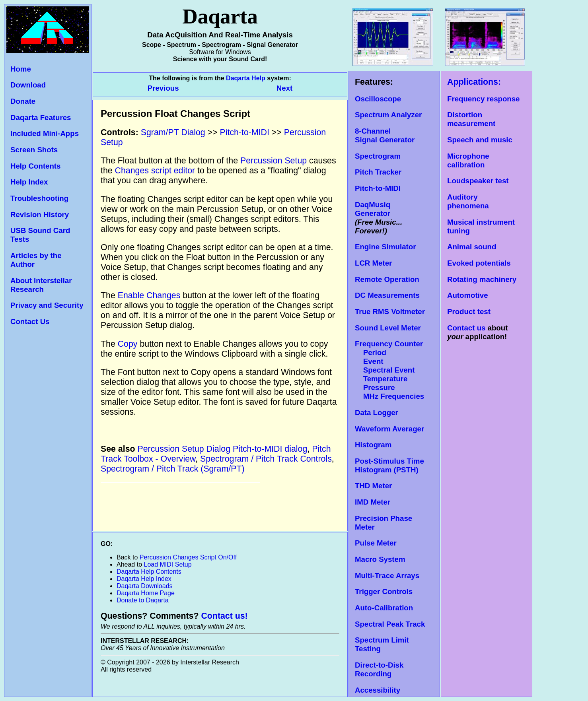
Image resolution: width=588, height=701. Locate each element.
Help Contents (35, 166)
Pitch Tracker (378, 172)
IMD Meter (373, 502)
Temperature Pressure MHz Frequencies (389, 387)
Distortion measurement (471, 119)
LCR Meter (373, 263)
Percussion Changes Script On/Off (188, 557)
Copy (128, 344)
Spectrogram (378, 156)
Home (21, 69)
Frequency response (483, 99)
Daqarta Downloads (145, 586)
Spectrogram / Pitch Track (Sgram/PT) (173, 469)
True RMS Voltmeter (390, 312)
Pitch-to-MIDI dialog (270, 449)
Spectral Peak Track (390, 624)
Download (28, 85)
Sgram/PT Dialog (173, 132)
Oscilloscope (378, 99)
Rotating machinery (482, 279)
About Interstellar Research (41, 285)
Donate (23, 101)
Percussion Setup (274, 161)
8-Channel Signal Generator (385, 135)
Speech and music (480, 140)
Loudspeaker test (478, 181)
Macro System (380, 559)
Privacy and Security (47, 305)
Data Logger (377, 413)
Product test (469, 312)
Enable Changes (149, 295)
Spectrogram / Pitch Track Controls (266, 459)
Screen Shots (34, 150)
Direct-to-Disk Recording (379, 669)
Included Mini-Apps (45, 133)
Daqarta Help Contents (149, 572)
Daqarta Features (41, 117)
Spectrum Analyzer (388, 115)
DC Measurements (387, 295)
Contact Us (30, 321)
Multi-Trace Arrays (387, 576)
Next (284, 88)
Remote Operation (387, 279)
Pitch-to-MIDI (378, 188)
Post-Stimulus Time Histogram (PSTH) (389, 465)
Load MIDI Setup (168, 564)
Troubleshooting (39, 198)
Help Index (29, 182)
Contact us (466, 328)
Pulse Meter (376, 543)
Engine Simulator (385, 247)
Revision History (40, 215)
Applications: (474, 82)
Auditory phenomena (468, 201)
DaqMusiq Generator (373, 209)
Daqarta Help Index (144, 579)
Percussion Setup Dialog (184, 449)
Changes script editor (155, 171)
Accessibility (378, 690)
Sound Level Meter (388, 328)
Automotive (468, 295)
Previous (164, 88)
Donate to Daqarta (143, 600)
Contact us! (224, 616)
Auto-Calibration (384, 608)
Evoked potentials (479, 263)
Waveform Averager (389, 429)
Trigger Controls (384, 591)
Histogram (373, 445)
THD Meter (373, 486)
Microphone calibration (468, 160)
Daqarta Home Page (146, 593)
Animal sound (472, 247)
